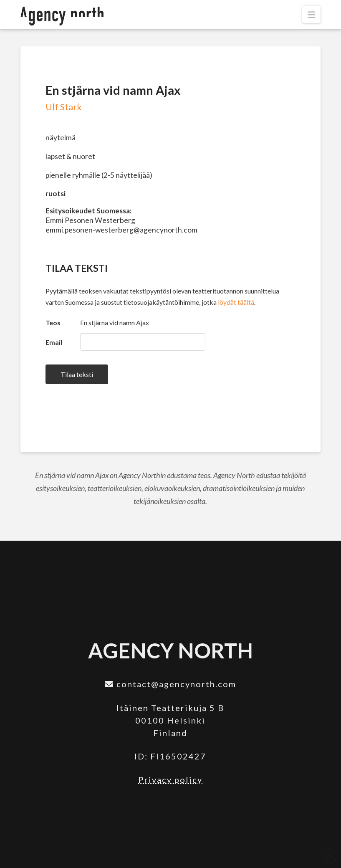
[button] (311, 14)
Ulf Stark (64, 107)
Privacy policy (170, 779)
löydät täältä (236, 302)
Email (54, 342)
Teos (53, 323)
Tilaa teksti (77, 374)
